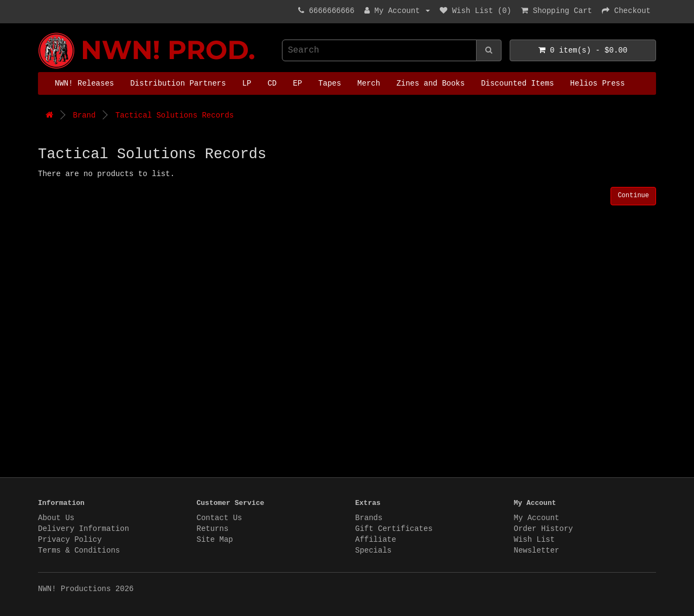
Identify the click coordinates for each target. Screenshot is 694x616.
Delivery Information (83, 529)
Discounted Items (517, 83)
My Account (537, 518)
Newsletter (537, 550)
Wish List (535, 540)
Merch (369, 83)
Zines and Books (430, 83)
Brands (369, 518)
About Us (56, 518)
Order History (544, 529)
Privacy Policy (70, 540)
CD (272, 83)
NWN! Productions (41, 33)
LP (247, 83)
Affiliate (376, 540)
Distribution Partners (178, 83)
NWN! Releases (84, 83)
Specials (373, 550)
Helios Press (598, 83)
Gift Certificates (394, 529)
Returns (213, 529)
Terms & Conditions (79, 550)
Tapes (330, 83)
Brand (84, 115)
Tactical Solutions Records (175, 115)
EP (297, 83)
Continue (633, 196)
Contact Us (220, 518)
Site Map (215, 540)
